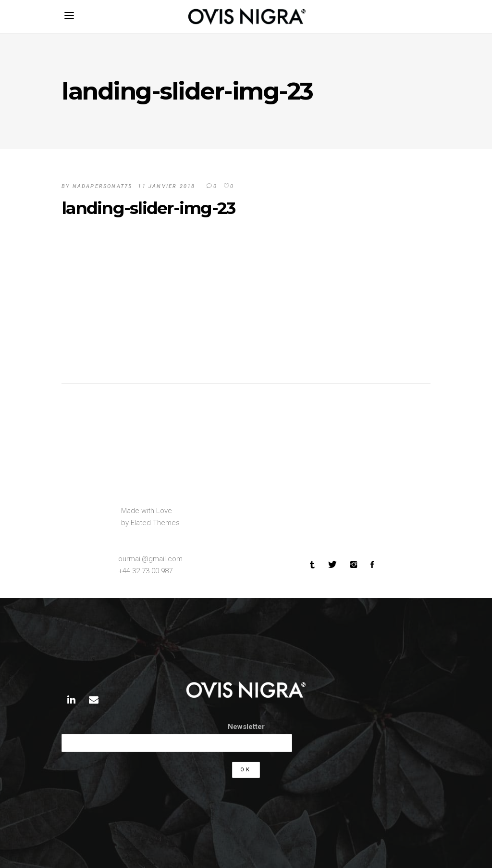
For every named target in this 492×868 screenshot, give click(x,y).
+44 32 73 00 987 (145, 571)
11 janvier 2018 (166, 186)
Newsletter (246, 727)
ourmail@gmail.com (150, 559)
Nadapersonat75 (103, 186)
